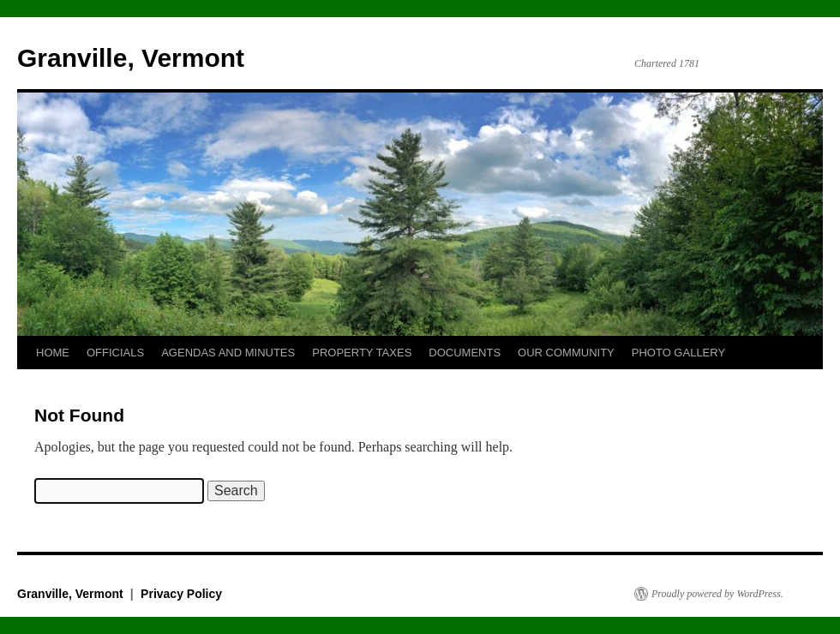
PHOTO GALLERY (678, 353)
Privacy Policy (181, 594)
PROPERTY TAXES (362, 353)
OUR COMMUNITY (566, 353)
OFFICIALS (115, 353)
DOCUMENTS (465, 353)
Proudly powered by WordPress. (717, 594)
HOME (53, 353)
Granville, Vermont (131, 58)
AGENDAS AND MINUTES (228, 353)
